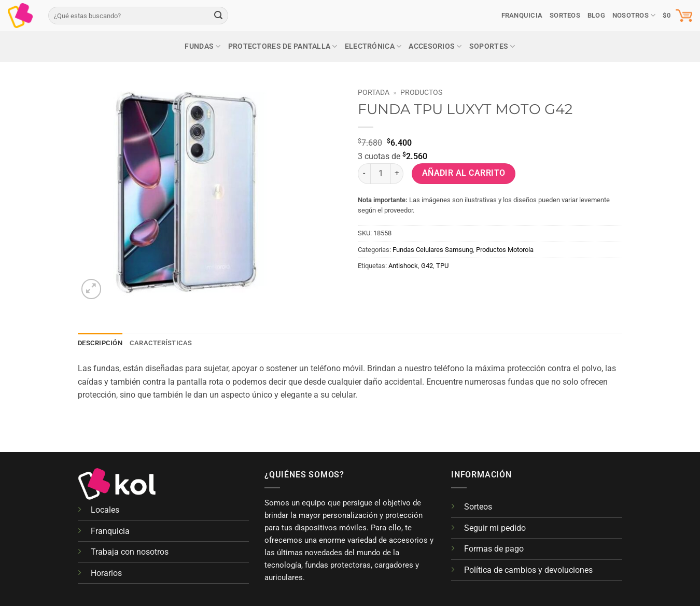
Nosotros (634, 15)
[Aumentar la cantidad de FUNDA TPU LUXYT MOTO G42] (397, 174)
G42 (427, 266)
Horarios (106, 573)
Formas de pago (494, 549)
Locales (105, 510)
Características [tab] (161, 343)
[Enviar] (218, 16)
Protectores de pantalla (283, 46)
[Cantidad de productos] (381, 174)
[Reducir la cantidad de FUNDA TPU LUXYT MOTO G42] (364, 174)
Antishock (403, 266)
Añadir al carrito (464, 173)
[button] (677, 16)
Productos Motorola (505, 250)
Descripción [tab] (100, 343)
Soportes (492, 46)
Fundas (202, 46)
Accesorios (435, 46)
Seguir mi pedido (495, 528)
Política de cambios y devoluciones (528, 570)
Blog (596, 15)
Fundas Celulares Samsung (433, 250)
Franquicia (522, 15)
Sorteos (478, 507)
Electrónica (373, 46)
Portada (374, 92)
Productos (421, 92)
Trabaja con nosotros (130, 552)
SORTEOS (565, 15)
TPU (442, 266)
